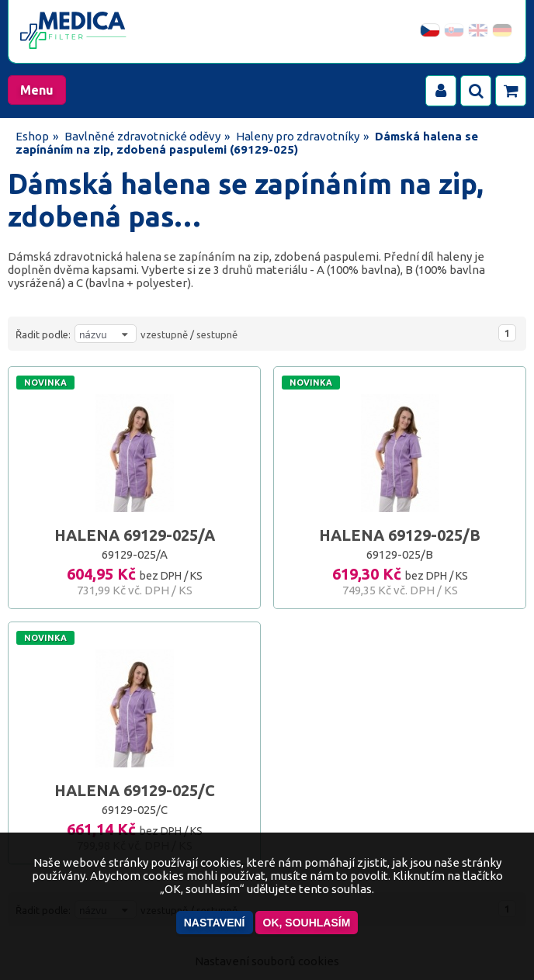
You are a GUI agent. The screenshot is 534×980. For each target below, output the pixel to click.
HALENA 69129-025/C (135, 790)
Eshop (32, 136)
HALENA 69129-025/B (400, 535)
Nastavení (215, 923)
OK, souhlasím (307, 923)
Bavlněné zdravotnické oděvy (142, 136)
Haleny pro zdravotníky (298, 136)
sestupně (217, 334)
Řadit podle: (43, 334)
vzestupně (164, 334)
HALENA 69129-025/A (135, 535)
